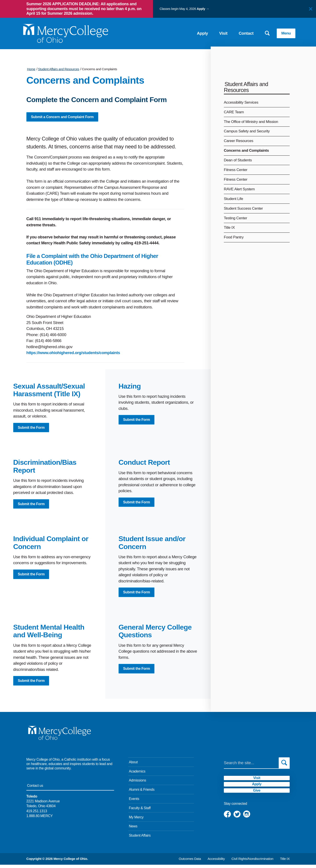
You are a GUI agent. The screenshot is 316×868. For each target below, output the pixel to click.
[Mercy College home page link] (59, 32)
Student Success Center (243, 208)
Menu (279, 32)
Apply (201, 9)
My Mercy (136, 820)
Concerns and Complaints (99, 69)
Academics (137, 775)
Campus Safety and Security (247, 131)
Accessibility (216, 862)
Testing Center (235, 218)
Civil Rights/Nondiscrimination (252, 862)
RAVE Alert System (239, 189)
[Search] (251, 766)
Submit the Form (32, 429)
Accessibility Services (241, 102)
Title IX (229, 227)
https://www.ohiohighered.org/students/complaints (73, 353)
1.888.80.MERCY (39, 819)
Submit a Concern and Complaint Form (65, 117)
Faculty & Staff (140, 811)
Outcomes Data (190, 862)
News (133, 829)
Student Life (233, 199)
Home (31, 69)
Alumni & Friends (142, 793)
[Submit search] (284, 766)
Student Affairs (140, 839)
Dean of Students (238, 160)
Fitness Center (236, 170)
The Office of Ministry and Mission (251, 122)
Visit (215, 32)
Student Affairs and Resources (58, 69)
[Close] (311, 9)
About (133, 765)
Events (134, 802)
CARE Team (234, 112)
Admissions (137, 784)
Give (257, 807)
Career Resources (239, 141)
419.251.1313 (37, 814)
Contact (238, 32)
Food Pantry (234, 237)
